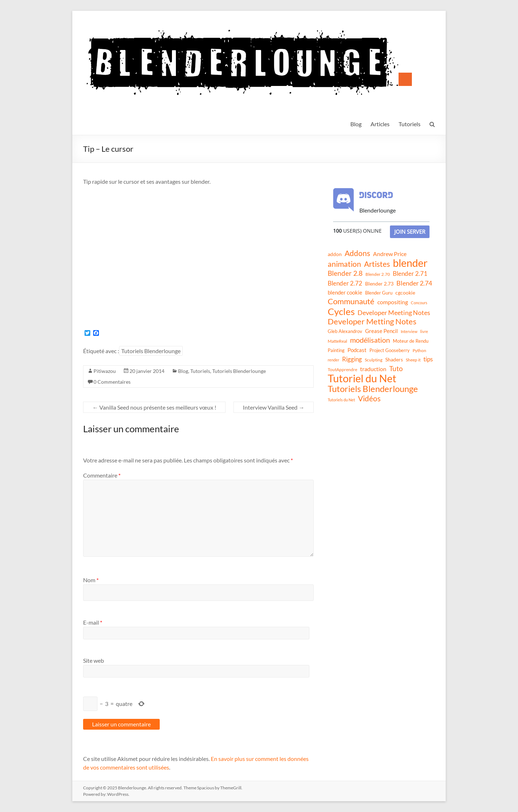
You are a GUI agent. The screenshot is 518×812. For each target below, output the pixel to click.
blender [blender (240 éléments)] (410, 263)
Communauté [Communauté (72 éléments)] (351, 301)
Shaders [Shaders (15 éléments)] (394, 359)
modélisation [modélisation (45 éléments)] (370, 340)
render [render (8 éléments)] (333, 360)
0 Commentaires (112, 382)
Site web (94, 660)
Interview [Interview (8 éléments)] (409, 331)
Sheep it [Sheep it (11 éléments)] (413, 360)
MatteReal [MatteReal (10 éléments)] (337, 341)
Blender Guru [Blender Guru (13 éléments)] (379, 293)
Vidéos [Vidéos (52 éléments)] (369, 398)
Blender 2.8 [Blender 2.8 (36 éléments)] (345, 273)
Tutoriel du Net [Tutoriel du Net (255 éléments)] (362, 378)
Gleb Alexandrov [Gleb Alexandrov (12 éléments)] (345, 331)
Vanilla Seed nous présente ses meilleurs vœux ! (154, 407)
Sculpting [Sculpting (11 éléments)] (374, 360)
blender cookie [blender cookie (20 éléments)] (345, 292)
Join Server (410, 232)
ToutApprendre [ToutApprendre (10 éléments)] (342, 369)
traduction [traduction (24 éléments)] (373, 369)
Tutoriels (410, 124)
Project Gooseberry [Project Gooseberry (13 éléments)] (390, 350)
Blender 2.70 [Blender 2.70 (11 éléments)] (378, 274)
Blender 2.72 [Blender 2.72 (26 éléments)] (345, 283)
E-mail (93, 622)
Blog (356, 124)
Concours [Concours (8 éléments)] (419, 303)
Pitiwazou (105, 371)
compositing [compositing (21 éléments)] (393, 302)
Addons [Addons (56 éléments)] (357, 253)
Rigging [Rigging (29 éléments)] (352, 359)
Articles (380, 124)
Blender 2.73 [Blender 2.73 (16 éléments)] (379, 284)
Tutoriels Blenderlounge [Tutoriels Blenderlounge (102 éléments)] (373, 389)
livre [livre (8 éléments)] (424, 331)
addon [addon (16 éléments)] (335, 254)
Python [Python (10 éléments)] (419, 350)
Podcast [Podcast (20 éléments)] (357, 350)
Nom (91, 580)
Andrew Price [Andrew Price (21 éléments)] (390, 254)
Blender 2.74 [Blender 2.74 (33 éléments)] (414, 283)
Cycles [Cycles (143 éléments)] (341, 311)
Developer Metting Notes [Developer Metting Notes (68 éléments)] (372, 321)
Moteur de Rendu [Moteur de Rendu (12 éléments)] (411, 341)
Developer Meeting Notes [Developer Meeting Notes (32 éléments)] (394, 313)
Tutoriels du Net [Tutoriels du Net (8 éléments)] (341, 400)
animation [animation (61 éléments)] (344, 264)
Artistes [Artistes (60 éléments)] (377, 264)
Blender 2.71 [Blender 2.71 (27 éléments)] (410, 273)
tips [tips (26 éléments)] (428, 359)
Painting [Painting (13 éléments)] (336, 350)
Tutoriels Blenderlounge (151, 351)
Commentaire (102, 475)
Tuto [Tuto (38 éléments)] (396, 368)
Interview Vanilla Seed (274, 407)
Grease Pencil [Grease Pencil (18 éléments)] (381, 331)
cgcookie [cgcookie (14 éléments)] (405, 293)
